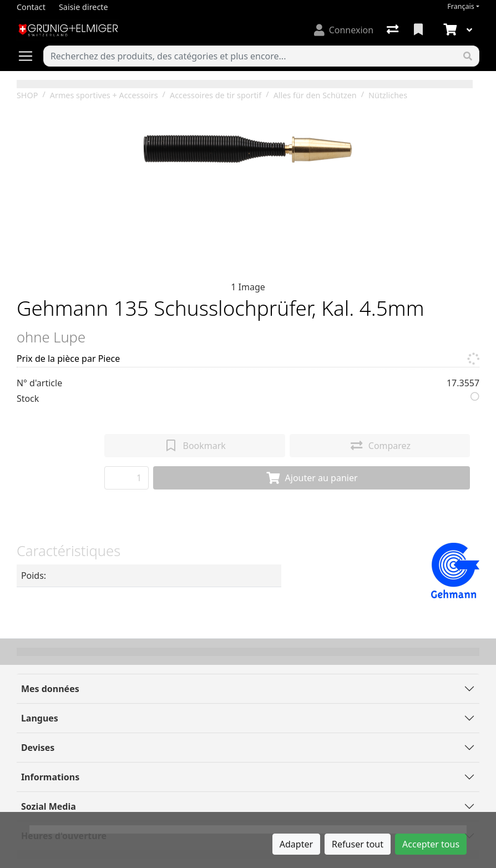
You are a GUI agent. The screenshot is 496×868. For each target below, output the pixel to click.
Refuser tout (358, 844)
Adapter (296, 844)
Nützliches (388, 95)
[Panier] (449, 30)
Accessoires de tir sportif (216, 95)
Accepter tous (431, 844)
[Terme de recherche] (250, 56)
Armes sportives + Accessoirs (104, 95)
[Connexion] (344, 30)
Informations (50, 777)
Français (461, 6)
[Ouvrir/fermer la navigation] (30, 56)
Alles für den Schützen (315, 95)
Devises (38, 748)
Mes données (50, 689)
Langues (40, 718)
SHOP (27, 95)
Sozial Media (49, 806)
